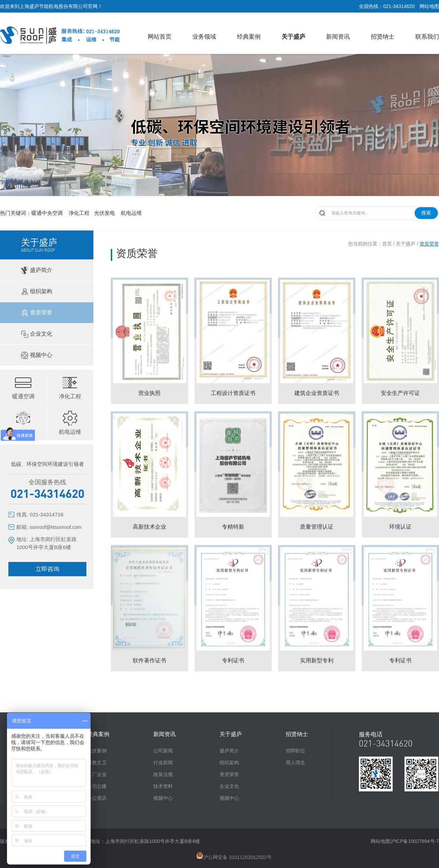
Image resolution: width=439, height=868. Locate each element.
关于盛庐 (293, 37)
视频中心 (36, 355)
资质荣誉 (36, 313)
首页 (387, 244)
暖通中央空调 (48, 213)
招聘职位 (295, 751)
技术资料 (163, 786)
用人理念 (295, 763)
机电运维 (131, 213)
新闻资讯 (338, 37)
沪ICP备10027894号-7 (415, 841)
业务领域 (204, 37)
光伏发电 (105, 213)
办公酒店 (97, 798)
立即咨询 (47, 569)
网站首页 (160, 37)
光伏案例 (97, 751)
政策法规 (163, 774)
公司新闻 (163, 751)
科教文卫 (97, 763)
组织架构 (36, 292)
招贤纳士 (383, 37)
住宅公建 (97, 786)
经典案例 (249, 37)
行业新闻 (163, 763)
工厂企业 (97, 774)
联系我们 (427, 37)
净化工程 (79, 213)
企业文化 (36, 334)
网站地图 (429, 6)
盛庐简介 (36, 270)
